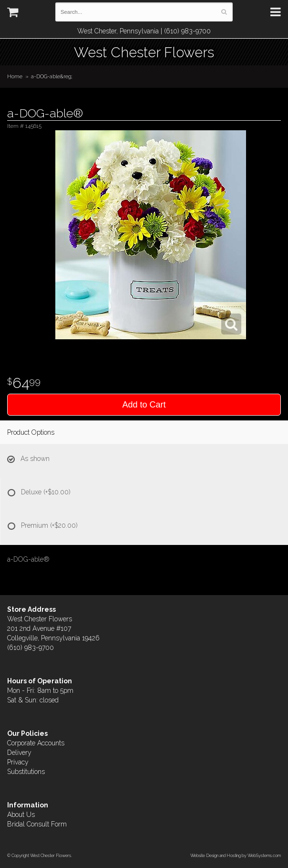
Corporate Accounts (36, 743)
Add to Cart (144, 405)
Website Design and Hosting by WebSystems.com (236, 855)
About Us (21, 815)
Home (15, 76)
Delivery (19, 753)
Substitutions (26, 772)
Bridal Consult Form (37, 824)
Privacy (18, 762)
